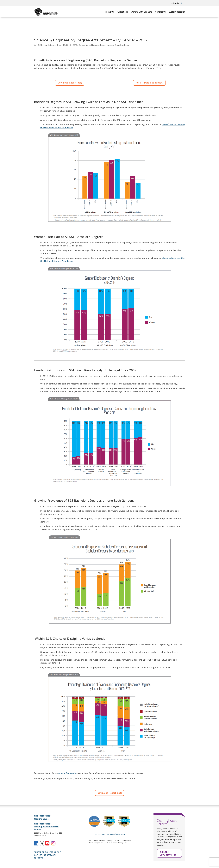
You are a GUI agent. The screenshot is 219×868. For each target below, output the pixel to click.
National (95, 45)
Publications (122, 12)
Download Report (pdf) (70, 83)
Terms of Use (99, 834)
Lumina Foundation (68, 773)
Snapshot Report (123, 45)
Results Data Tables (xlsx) (149, 83)
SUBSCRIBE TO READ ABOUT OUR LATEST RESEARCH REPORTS (47, 855)
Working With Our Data (142, 12)
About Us (109, 12)
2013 (75, 45)
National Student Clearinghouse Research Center (46, 826)
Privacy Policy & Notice (116, 834)
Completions (84, 45)
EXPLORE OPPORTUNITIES (168, 853)
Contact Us (160, 12)
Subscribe (175, 3)
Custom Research (177, 12)
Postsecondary (107, 45)
